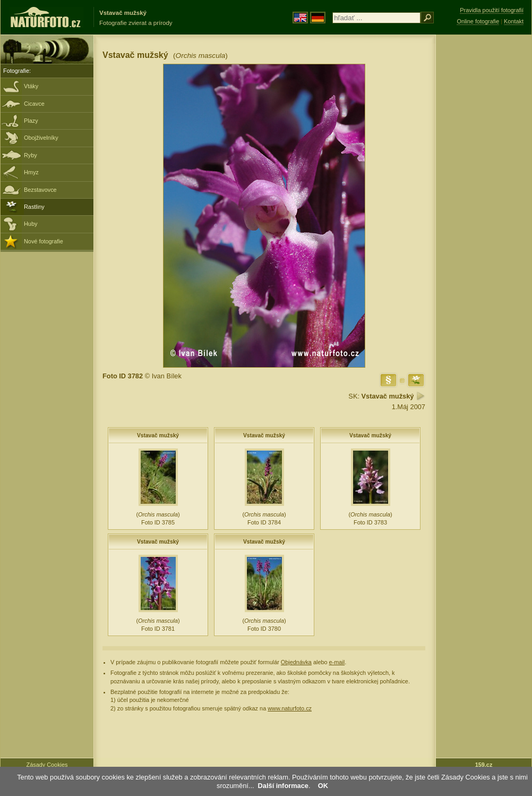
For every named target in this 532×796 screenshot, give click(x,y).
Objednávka (296, 662)
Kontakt (514, 21)
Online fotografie (478, 21)
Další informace (283, 786)
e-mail (337, 662)
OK (323, 786)
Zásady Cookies (47, 765)
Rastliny (34, 207)
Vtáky (31, 86)
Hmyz (31, 172)
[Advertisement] (484, 205)
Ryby (31, 155)
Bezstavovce (40, 190)
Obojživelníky (41, 138)
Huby (31, 224)
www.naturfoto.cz (290, 708)
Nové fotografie (44, 241)
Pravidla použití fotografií (492, 10)
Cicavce (34, 104)
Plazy (31, 121)
